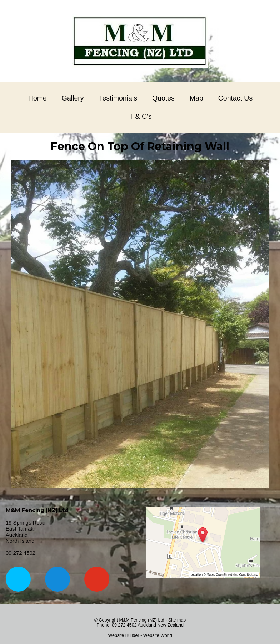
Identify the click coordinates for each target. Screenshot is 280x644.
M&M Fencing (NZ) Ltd (141, 620)
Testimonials (118, 98)
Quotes (163, 98)
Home (37, 98)
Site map (177, 620)
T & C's (141, 116)
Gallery (73, 98)
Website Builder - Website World (140, 635)
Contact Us (235, 98)
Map (196, 98)
